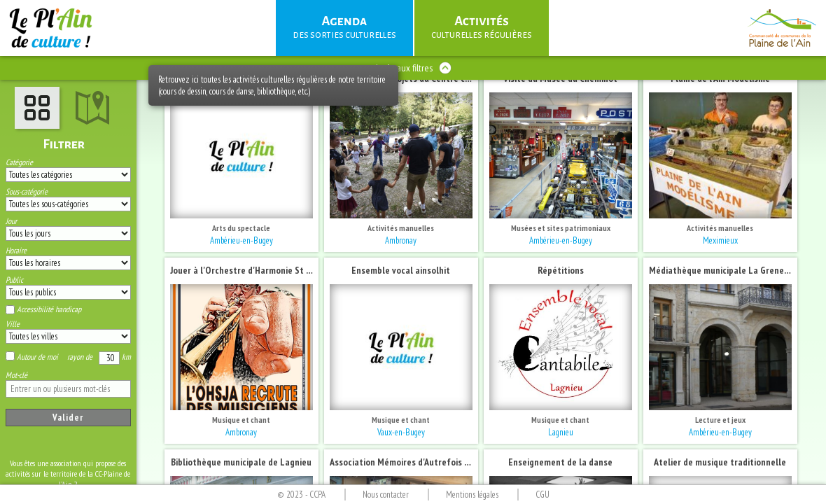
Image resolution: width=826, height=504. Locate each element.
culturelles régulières (482, 27)
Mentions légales (472, 495)
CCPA (317, 495)
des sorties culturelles (344, 27)
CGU (542, 495)
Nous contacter (386, 495)
